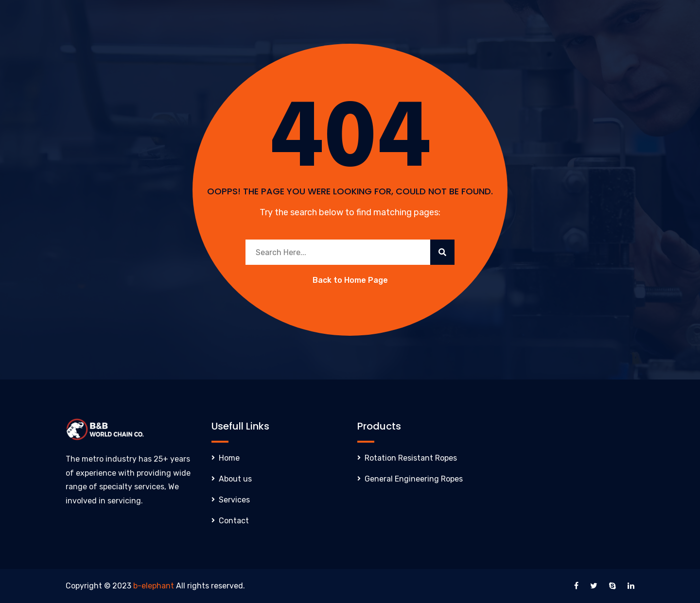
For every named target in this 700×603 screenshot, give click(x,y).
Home (229, 458)
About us (235, 479)
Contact (234, 521)
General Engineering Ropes (414, 479)
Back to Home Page (350, 280)
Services (234, 500)
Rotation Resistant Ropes (411, 458)
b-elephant (154, 586)
